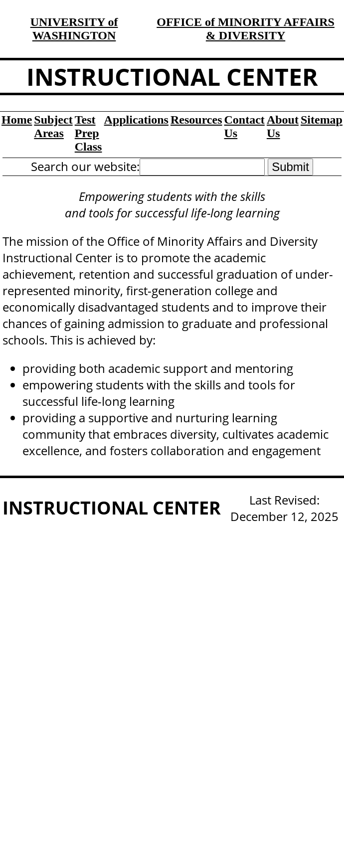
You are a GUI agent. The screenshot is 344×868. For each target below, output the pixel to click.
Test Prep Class (88, 133)
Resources (196, 120)
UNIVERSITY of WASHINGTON (74, 29)
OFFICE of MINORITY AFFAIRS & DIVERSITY (246, 29)
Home (17, 120)
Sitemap (322, 120)
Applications (136, 120)
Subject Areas (53, 126)
